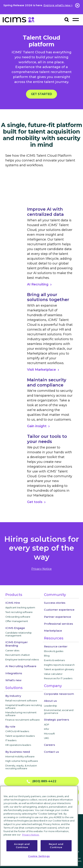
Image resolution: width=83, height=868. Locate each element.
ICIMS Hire (13, 603)
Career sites (12, 650)
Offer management (17, 621)
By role (10, 727)
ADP (47, 724)
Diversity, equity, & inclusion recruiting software (21, 767)
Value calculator (53, 674)
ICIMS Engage (15, 628)
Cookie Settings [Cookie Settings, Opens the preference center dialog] (39, 856)
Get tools (35, 502)
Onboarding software (18, 617)
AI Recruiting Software (21, 666)
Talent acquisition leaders (20, 736)
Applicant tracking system (20, 607)
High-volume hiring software (22, 761)
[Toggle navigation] (76, 19)
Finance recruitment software (23, 720)
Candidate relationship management (19, 634)
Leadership (50, 706)
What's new (13, 680)
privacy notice (41, 569)
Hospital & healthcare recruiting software (24, 707)
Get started (41, 94)
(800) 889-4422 (41, 781)
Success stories (55, 603)
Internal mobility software (20, 756)
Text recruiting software (19, 612)
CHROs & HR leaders (17, 731)
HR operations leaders (18, 745)
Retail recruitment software (21, 701)
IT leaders (11, 740)
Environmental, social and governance (59, 712)
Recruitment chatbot (18, 655)
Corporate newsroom (59, 694)
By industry (13, 696)
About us (50, 701)
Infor (47, 729)
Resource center (56, 646)
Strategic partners (57, 720)
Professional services (59, 624)
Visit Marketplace (41, 370)
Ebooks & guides (54, 651)
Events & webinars (54, 660)
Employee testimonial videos (22, 659)
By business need (18, 752)
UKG (46, 738)
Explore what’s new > (58, 5)
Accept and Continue (22, 846)
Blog (47, 656)
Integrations (14, 673)
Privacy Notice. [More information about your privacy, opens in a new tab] (31, 835)
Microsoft (49, 734)
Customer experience (59, 610)
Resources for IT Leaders (58, 678)
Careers (50, 745)
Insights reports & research (59, 665)
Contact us (51, 752)
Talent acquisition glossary (59, 669)
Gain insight (37, 426)
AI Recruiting (38, 284)
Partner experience (58, 617)
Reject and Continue (56, 846)
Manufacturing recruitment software (21, 714)
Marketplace (53, 631)
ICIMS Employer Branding (17, 644)
